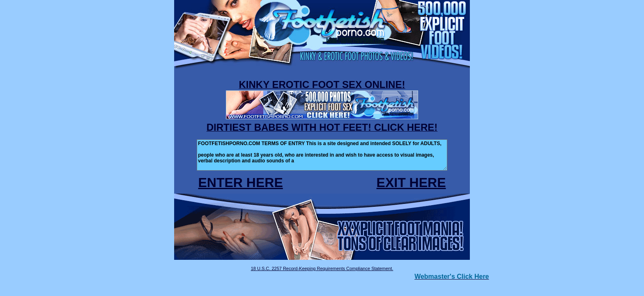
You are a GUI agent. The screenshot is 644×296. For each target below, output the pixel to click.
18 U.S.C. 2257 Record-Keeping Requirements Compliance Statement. (322, 268)
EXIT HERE (411, 183)
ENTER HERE (241, 183)
